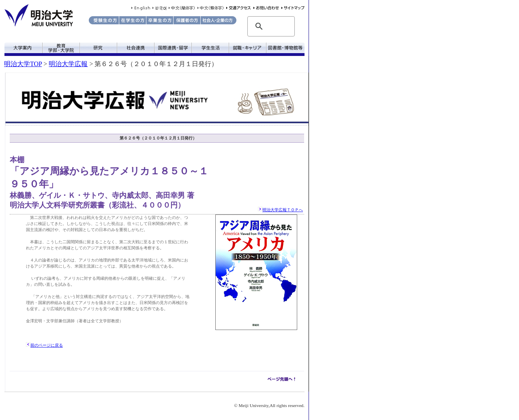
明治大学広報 (68, 64)
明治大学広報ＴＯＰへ (283, 210)
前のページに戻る (47, 345)
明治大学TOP (23, 64)
